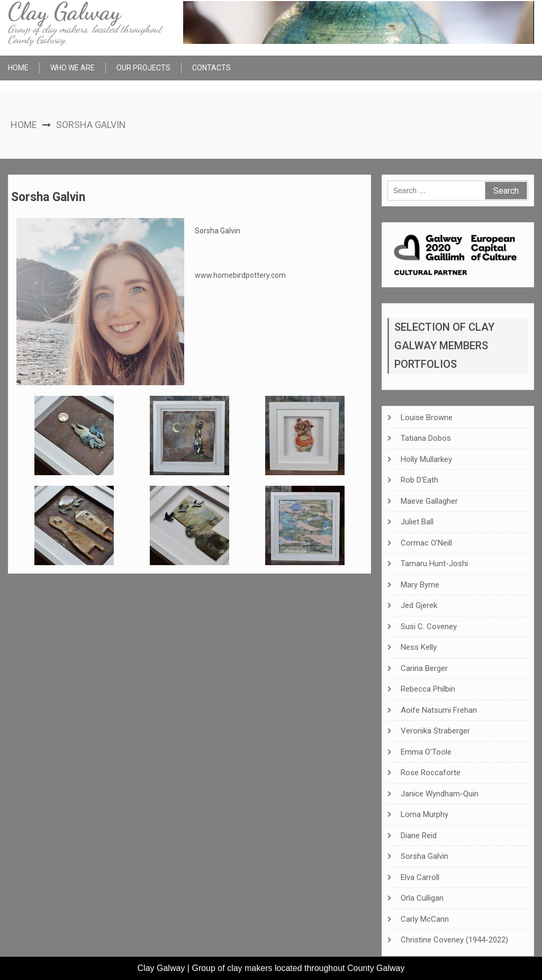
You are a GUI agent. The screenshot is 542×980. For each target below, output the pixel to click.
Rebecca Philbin (428, 689)
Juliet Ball (417, 522)
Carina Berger (424, 668)
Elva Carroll (420, 877)
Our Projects (143, 68)
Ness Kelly (419, 647)
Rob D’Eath (419, 480)
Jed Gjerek (419, 605)
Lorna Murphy (424, 814)
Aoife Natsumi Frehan (439, 710)
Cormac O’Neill (426, 543)
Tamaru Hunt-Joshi (434, 564)
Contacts (211, 68)
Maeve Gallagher (429, 501)
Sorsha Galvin (424, 856)
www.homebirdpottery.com (240, 275)
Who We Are (73, 68)
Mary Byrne (420, 585)
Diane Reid (419, 836)
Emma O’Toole (426, 752)
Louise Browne (427, 418)
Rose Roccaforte (431, 773)
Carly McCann (425, 919)
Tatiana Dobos (426, 438)
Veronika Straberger (435, 731)
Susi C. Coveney (429, 627)
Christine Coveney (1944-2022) (454, 940)
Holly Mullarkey (426, 459)
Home (18, 68)
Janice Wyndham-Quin (440, 794)
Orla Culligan (422, 898)
